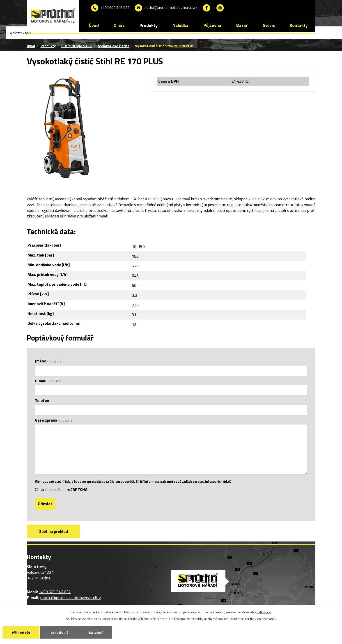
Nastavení (95, 632)
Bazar (242, 25)
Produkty (149, 25)
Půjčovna (212, 25)
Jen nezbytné (59, 632)
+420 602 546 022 (110, 8)
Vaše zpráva (54, 420)
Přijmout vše (21, 632)
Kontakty (299, 25)
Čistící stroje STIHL (77, 46)
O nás (119, 25)
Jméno (48, 361)
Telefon (42, 400)
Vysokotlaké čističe (114, 46)
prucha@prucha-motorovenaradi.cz (166, 8)
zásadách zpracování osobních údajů (205, 482)
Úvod (94, 25)
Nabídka (180, 25)
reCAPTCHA (77, 490)
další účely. (264, 612)
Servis (269, 25)
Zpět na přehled (54, 531)
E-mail (48, 381)
